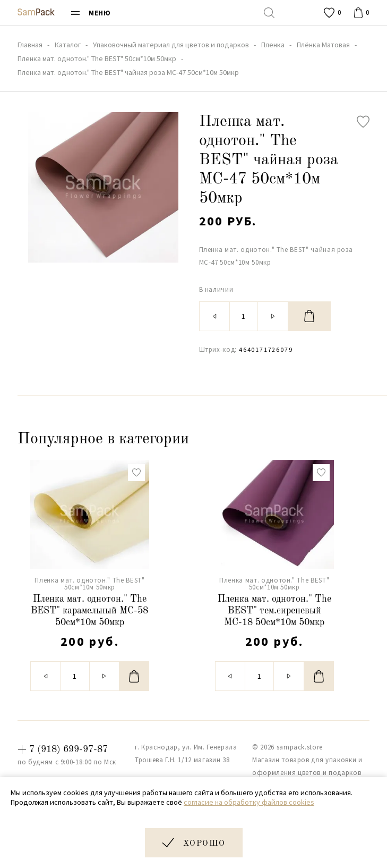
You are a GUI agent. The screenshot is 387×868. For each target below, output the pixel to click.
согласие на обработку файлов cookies (249, 802)
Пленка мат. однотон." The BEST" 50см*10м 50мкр (89, 584)
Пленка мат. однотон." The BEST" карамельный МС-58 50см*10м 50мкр (89, 610)
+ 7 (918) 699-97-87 (63, 749)
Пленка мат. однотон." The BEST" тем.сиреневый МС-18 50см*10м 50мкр (274, 610)
